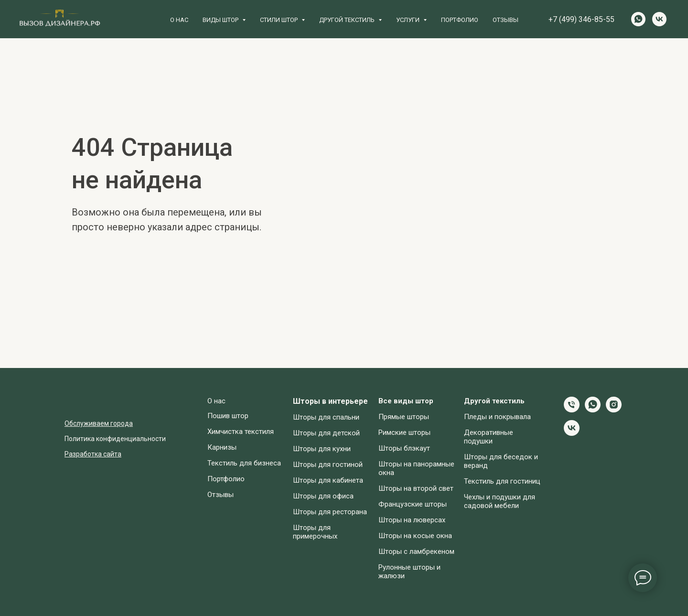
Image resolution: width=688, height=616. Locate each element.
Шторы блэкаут (404, 448)
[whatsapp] (638, 19)
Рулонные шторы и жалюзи (409, 572)
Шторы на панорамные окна (416, 468)
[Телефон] (572, 410)
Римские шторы (404, 432)
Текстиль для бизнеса (244, 463)
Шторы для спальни (326, 417)
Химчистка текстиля (241, 432)
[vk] (659, 19)
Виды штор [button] (221, 20)
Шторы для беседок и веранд (501, 461)
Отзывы (505, 20)
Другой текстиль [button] (348, 20)
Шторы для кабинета (328, 480)
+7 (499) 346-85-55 (581, 19)
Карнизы (222, 447)
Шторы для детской (326, 433)
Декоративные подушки (489, 437)
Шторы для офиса (323, 496)
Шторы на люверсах (412, 520)
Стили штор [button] (279, 20)
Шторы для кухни (322, 449)
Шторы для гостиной (328, 465)
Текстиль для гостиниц (502, 481)
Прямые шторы (404, 417)
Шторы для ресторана (330, 512)
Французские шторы (413, 504)
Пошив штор (228, 416)
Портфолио (460, 20)
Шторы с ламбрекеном (416, 551)
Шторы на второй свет (416, 488)
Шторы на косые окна (415, 536)
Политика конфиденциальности (115, 439)
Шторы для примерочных (315, 532)
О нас (179, 20)
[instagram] (614, 410)
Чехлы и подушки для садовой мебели (500, 501)
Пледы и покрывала (497, 417)
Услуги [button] (408, 20)
